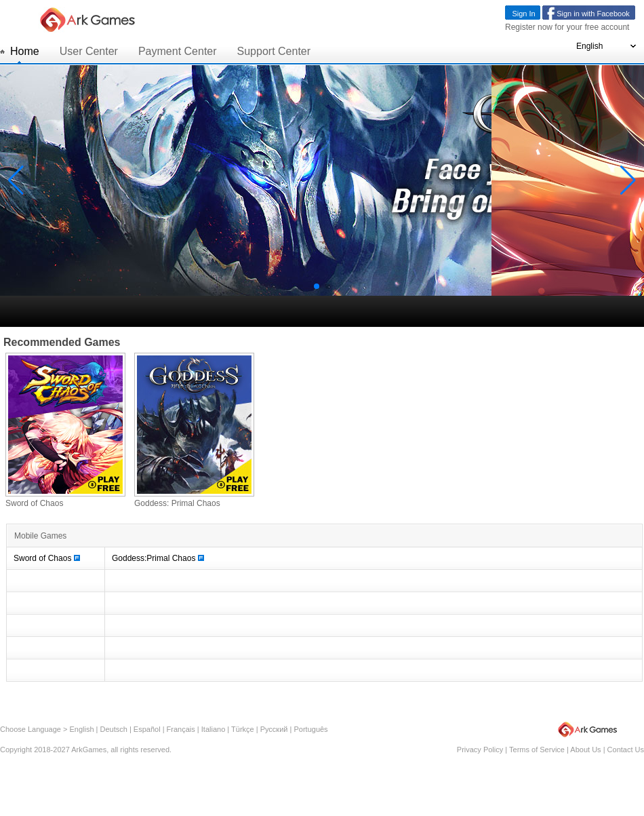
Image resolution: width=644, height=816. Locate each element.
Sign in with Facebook (593, 14)
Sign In (523, 14)
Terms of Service (537, 750)
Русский (274, 729)
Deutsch (114, 729)
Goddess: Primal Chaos (177, 503)
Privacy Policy (480, 750)
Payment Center (178, 51)
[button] (317, 286)
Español (147, 729)
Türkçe (243, 729)
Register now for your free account (567, 27)
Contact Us (626, 750)
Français (181, 729)
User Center (89, 51)
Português (310, 729)
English (81, 729)
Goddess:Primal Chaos (158, 558)
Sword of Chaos (34, 503)
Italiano (213, 729)
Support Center (274, 51)
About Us (585, 750)
